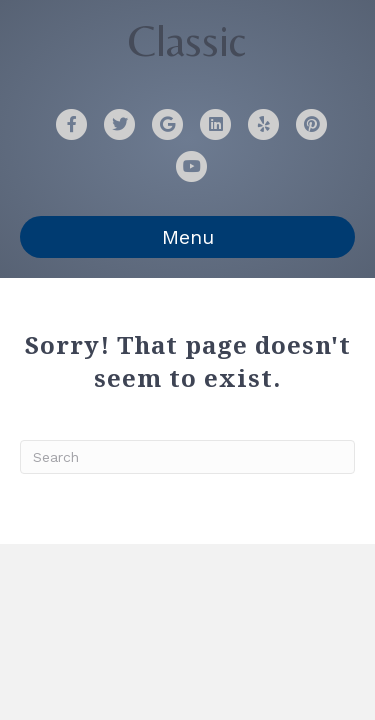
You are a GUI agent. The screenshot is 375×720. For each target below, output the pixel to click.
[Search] (187, 457)
